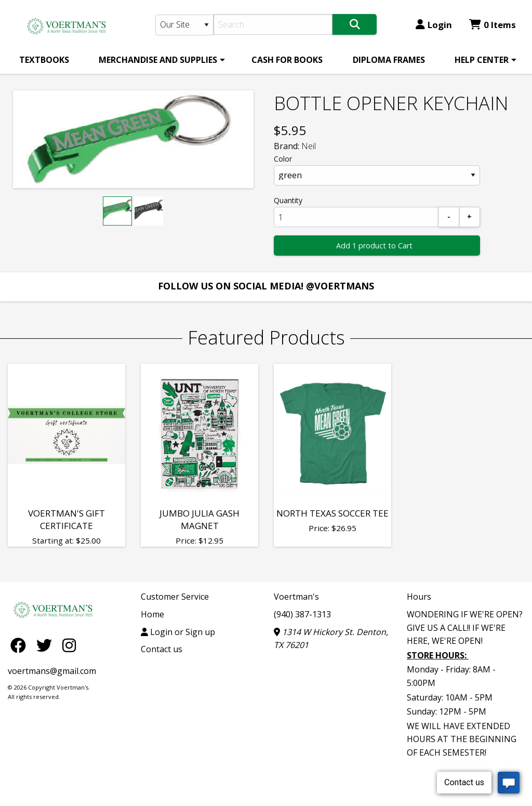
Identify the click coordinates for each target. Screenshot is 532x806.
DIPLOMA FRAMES (389, 60)
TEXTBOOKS (44, 60)
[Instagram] (69, 645)
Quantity (288, 200)
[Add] (470, 217)
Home (152, 614)
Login (434, 25)
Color (283, 159)
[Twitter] (47, 645)
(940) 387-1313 (302, 614)
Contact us (162, 649)
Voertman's (296, 597)
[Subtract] (449, 217)
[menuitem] (44, 60)
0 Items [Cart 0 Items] (493, 25)
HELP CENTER (482, 60)
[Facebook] (21, 645)
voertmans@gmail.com (52, 671)
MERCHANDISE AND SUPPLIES (158, 60)
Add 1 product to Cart (374, 246)
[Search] (273, 24)
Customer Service (175, 597)
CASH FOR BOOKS (287, 60)
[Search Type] (185, 25)
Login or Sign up (178, 632)
